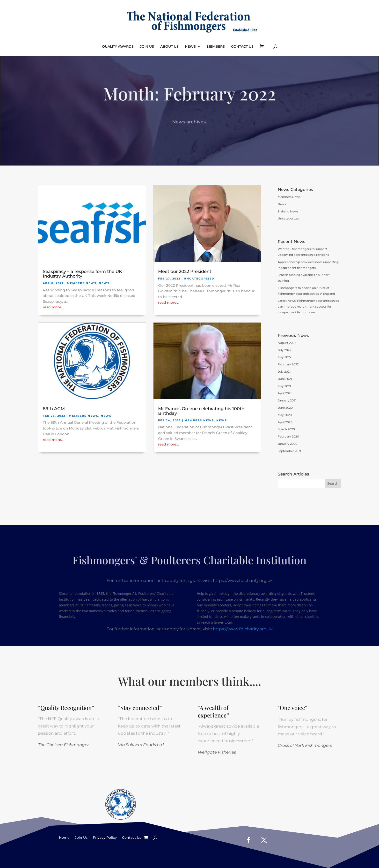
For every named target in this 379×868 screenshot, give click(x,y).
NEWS (190, 47)
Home (64, 837)
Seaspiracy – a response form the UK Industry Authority (82, 274)
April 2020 (285, 422)
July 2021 (284, 372)
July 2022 (284, 350)
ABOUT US (169, 47)
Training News (288, 211)
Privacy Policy (105, 837)
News (104, 283)
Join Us (81, 837)
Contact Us (132, 837)
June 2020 (285, 408)
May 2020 (285, 415)
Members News (82, 283)
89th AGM (54, 409)
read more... (53, 307)
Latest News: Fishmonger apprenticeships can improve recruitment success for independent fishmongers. (308, 306)
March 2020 (286, 429)
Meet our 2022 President (185, 272)
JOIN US (147, 47)
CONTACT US (242, 47)
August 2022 (287, 343)
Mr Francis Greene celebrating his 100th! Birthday (202, 411)
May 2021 (284, 386)
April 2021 (285, 393)
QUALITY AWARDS (118, 47)
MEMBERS (216, 47)
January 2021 (287, 400)
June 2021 (285, 379)
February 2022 (288, 364)
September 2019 (289, 451)
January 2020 (288, 444)
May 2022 (285, 357)
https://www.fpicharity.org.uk (243, 628)
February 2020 (288, 436)
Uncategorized (199, 279)
